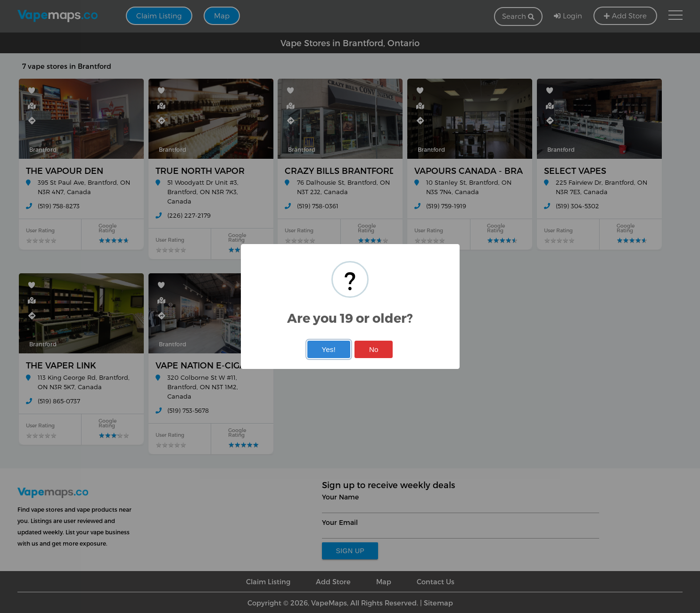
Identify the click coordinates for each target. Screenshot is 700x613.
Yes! (328, 349)
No (374, 349)
